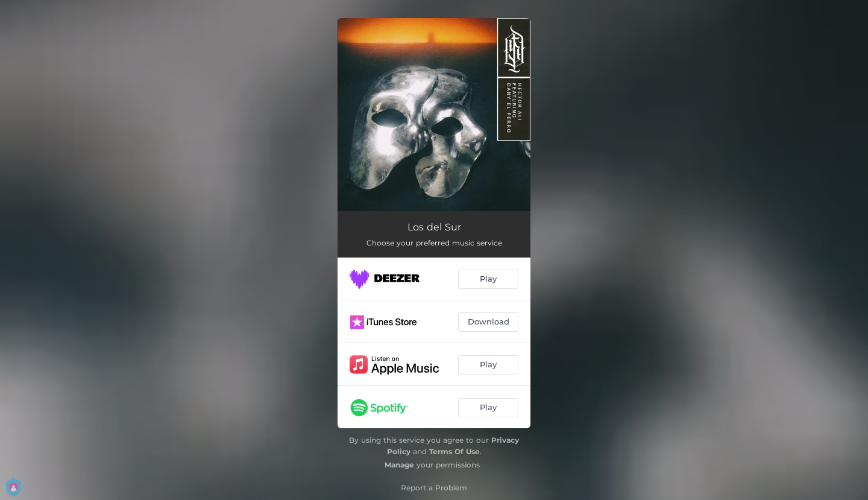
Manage (399, 465)
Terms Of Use (454, 451)
